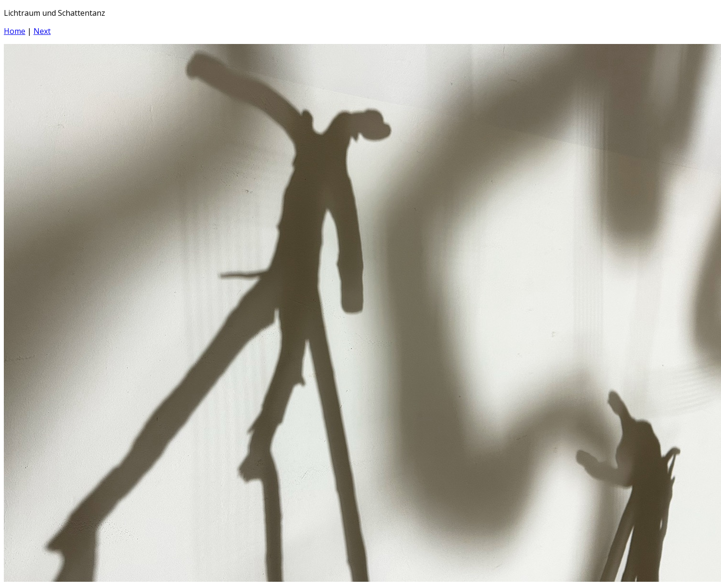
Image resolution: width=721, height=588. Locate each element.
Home (15, 31)
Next (42, 31)
